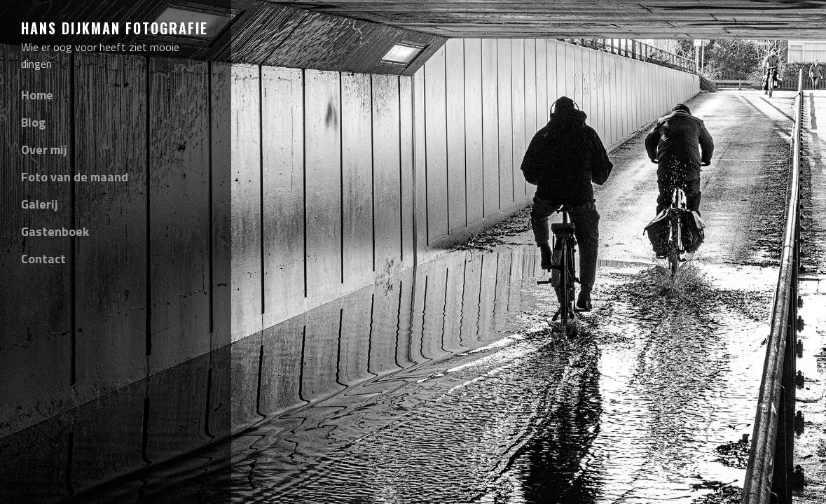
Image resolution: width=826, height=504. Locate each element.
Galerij (40, 204)
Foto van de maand (75, 177)
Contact (43, 259)
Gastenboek (55, 231)
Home (37, 95)
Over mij (44, 149)
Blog (33, 122)
